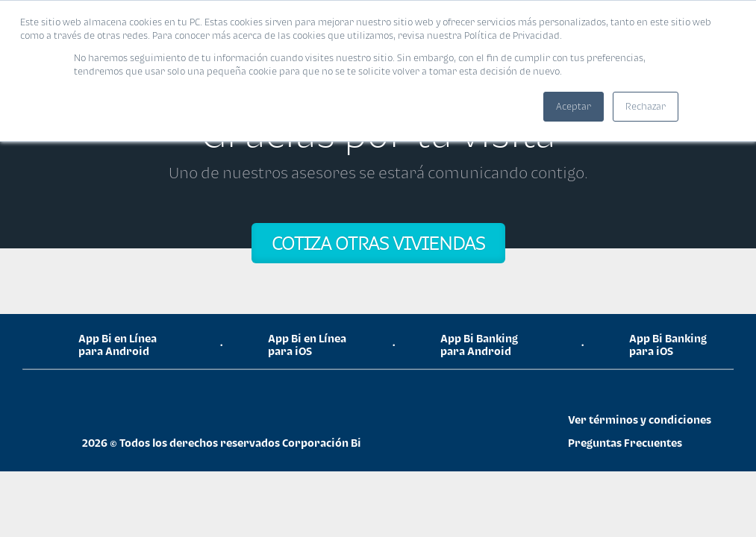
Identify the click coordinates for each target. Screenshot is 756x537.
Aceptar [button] (574, 106)
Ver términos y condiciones (640, 420)
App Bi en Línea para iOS (307, 345)
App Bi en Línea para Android (118, 345)
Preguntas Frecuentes (625, 443)
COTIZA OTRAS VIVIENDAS (378, 243)
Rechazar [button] (646, 106)
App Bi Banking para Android (479, 345)
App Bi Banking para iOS (668, 345)
